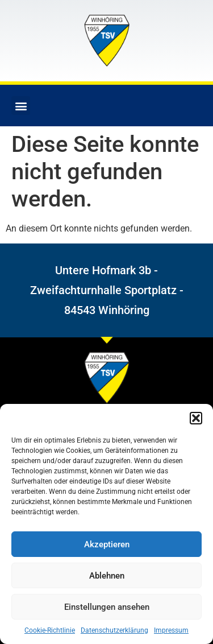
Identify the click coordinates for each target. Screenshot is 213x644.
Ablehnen (107, 576)
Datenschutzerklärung (114, 630)
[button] (196, 418)
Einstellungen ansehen (107, 607)
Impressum (171, 630)
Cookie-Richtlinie (50, 630)
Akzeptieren (107, 544)
